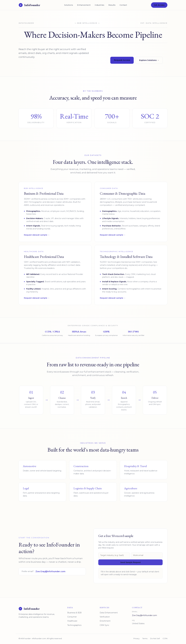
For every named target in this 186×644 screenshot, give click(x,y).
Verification (105, 617)
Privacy (136, 639)
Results (112, 5)
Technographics (74, 625)
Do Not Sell (155, 639)
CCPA (165, 639)
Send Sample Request (130, 565)
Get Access (159, 5)
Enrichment (105, 621)
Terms (145, 639)
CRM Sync (104, 625)
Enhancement (84, 5)
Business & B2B (74, 613)
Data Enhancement (109, 613)
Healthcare (72, 621)
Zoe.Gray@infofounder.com (50, 574)
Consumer (72, 617)
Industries (99, 5)
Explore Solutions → (149, 60)
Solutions (69, 5)
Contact (123, 5)
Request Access (122, 60)
